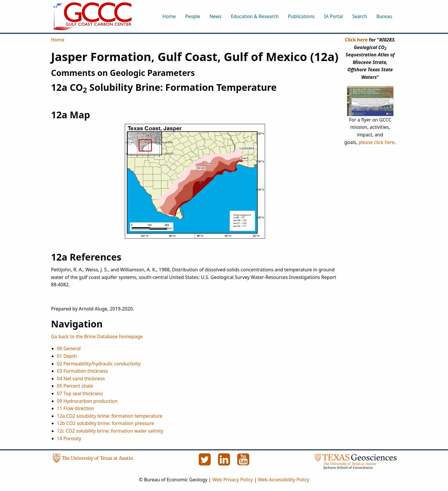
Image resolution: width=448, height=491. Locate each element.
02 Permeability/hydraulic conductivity (99, 364)
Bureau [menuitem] (384, 16)
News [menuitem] (216, 16)
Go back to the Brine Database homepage (97, 336)
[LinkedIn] (225, 463)
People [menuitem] (192, 16)
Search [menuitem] (360, 16)
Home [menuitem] (169, 16)
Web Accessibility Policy (283, 480)
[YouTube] (243, 463)
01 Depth (67, 356)
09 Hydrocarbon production (87, 401)
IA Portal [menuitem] (334, 16)
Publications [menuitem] (301, 16)
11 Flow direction (76, 408)
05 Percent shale (75, 386)
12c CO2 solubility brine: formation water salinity (110, 431)
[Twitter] (205, 463)
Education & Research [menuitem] (255, 16)
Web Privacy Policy (233, 480)
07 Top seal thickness (80, 393)
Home (58, 40)
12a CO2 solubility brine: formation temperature (110, 416)
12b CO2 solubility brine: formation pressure (106, 423)
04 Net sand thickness (81, 379)
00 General (69, 348)
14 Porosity (69, 438)
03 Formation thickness (83, 371)
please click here (377, 142)
